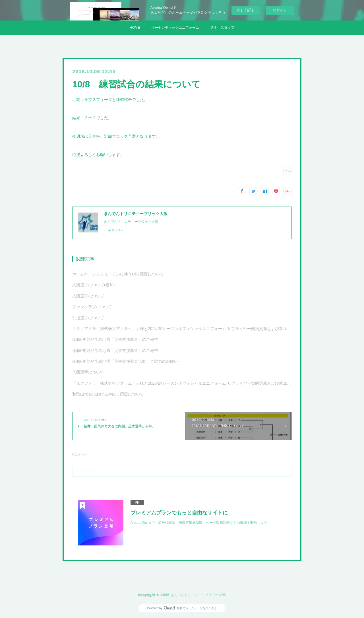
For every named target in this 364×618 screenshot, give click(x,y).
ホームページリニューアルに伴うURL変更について (118, 274)
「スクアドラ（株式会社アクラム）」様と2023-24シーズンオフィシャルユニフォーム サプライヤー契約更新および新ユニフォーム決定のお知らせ (182, 383)
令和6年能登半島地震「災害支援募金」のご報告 (115, 339)
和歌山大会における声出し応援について (108, 394)
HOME (135, 28)
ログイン (280, 10)
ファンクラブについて (92, 307)
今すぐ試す (246, 10)
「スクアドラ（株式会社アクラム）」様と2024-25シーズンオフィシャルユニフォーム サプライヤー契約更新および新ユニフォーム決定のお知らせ (182, 329)
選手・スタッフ (222, 28)
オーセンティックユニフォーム (175, 28)
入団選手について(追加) (93, 285)
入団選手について (88, 296)
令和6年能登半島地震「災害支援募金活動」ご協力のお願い (125, 361)
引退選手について (88, 318)
